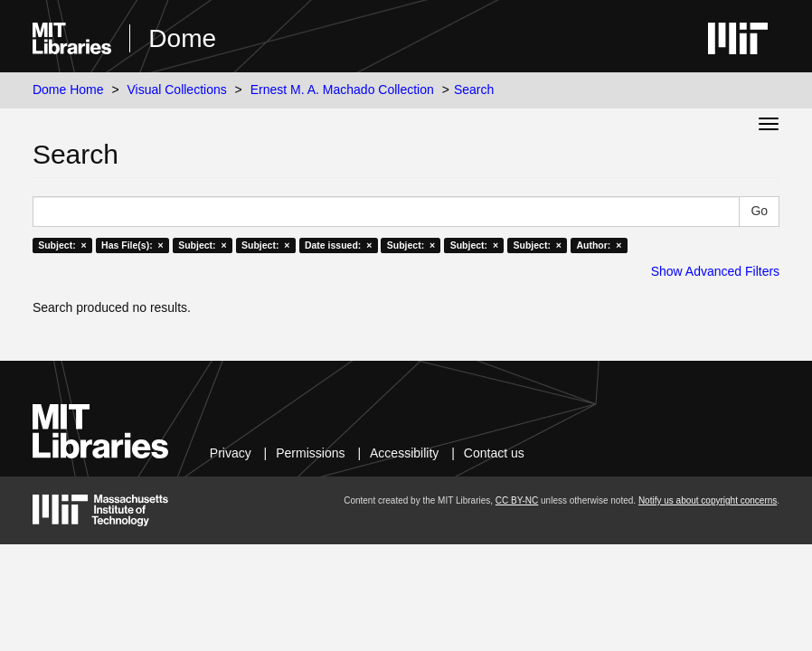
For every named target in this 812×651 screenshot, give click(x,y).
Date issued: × (338, 245)
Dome (182, 38)
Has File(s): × (132, 245)
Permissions (310, 453)
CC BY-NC (517, 500)
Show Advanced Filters (715, 271)
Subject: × (62, 245)
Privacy (231, 453)
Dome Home (68, 90)
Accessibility (404, 453)
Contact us (494, 453)
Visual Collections (176, 90)
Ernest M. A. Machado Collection (342, 90)
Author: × (599, 245)
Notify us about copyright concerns (708, 500)
